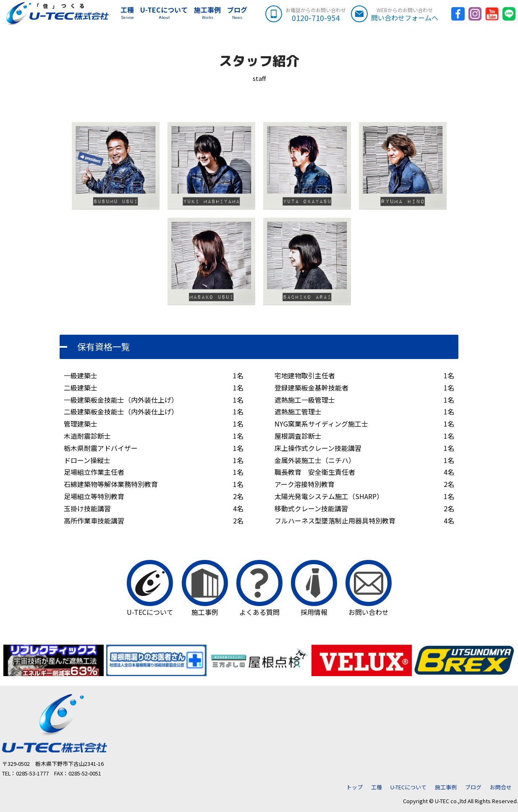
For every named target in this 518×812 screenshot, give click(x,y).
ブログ (233, 14)
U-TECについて (160, 14)
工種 (123, 14)
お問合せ (501, 787)
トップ (354, 787)
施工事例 (204, 14)
